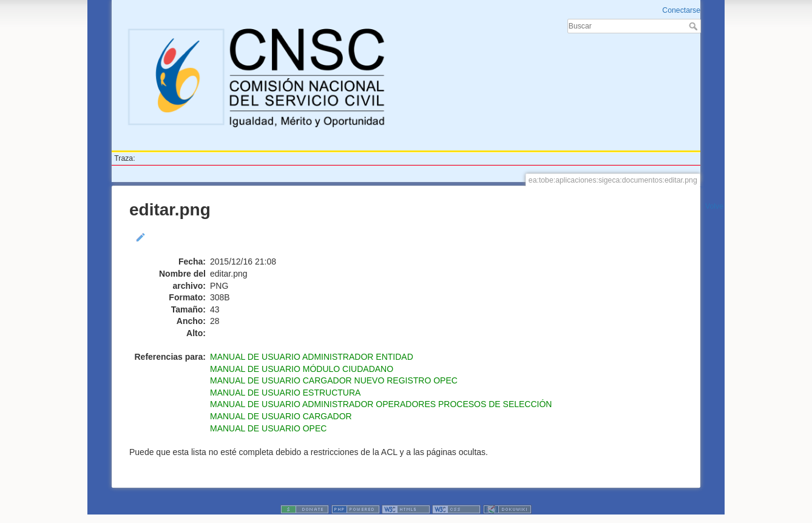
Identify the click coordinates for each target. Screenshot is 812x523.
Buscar (695, 26)
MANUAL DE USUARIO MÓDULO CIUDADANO (302, 369)
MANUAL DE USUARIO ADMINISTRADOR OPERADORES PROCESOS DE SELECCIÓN (381, 404)
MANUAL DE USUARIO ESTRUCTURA (285, 393)
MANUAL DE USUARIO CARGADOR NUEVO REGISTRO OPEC (334, 380)
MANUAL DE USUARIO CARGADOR (281, 416)
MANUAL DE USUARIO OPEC (268, 428)
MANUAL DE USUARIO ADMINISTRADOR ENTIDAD (312, 357)
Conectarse (681, 10)
